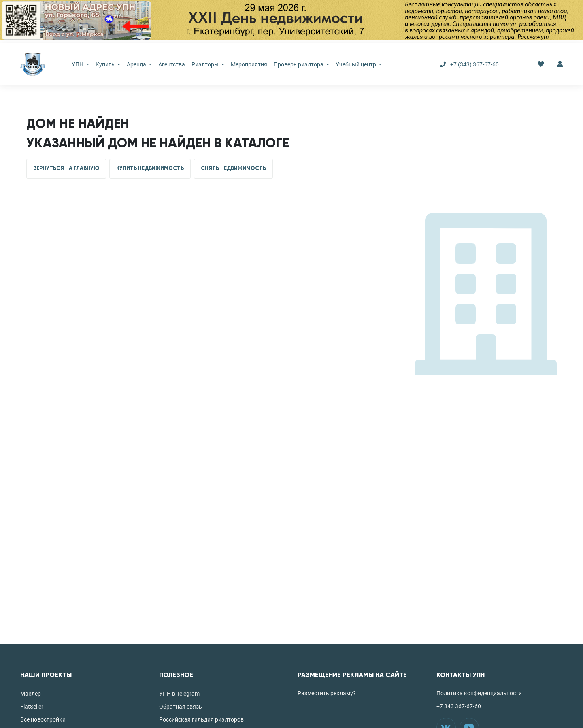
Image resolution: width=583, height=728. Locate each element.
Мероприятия (249, 64)
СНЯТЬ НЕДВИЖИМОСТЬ (233, 168)
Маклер (31, 694)
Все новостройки (43, 719)
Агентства (172, 64)
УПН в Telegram (179, 694)
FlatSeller (32, 707)
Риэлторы (208, 64)
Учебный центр (359, 64)
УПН (80, 64)
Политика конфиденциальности (479, 693)
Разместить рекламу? (327, 693)
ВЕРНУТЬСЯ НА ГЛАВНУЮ (66, 168)
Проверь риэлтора (301, 64)
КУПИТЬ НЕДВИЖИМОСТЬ (150, 168)
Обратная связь (181, 707)
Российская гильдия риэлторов (201, 719)
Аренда (139, 64)
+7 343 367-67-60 (459, 706)
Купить (108, 64)
